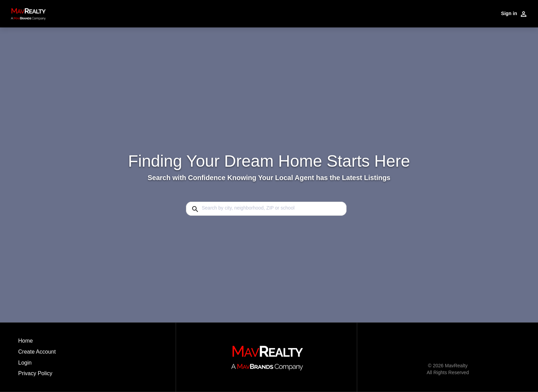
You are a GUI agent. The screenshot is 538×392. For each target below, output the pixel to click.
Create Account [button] (37, 352)
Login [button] (25, 363)
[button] (37, 365)
